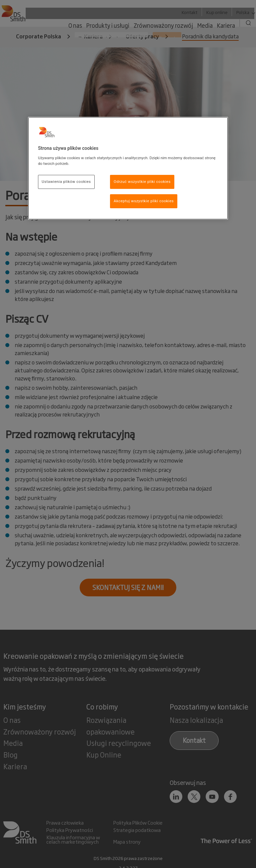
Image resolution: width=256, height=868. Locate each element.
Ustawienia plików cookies (66, 182)
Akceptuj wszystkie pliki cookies (144, 201)
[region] (128, 168)
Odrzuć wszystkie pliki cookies (142, 182)
